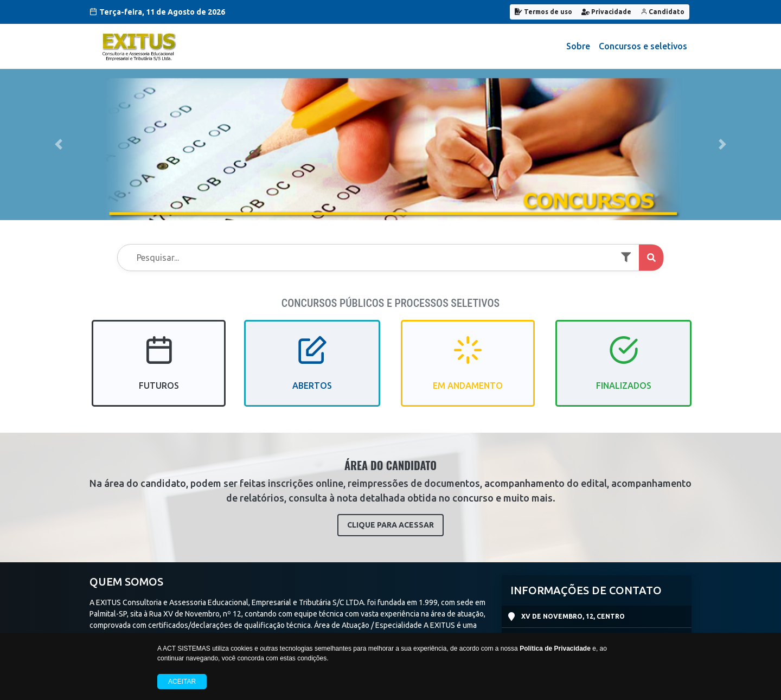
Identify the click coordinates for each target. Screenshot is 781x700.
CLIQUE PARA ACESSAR (390, 525)
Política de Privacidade (555, 648)
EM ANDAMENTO (468, 373)
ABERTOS (312, 373)
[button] (59, 145)
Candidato (662, 12)
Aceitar (182, 682)
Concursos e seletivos (643, 46)
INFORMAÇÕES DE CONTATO (586, 590)
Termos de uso (543, 12)
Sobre (578, 46)
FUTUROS (159, 373)
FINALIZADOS (624, 373)
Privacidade (606, 12)
